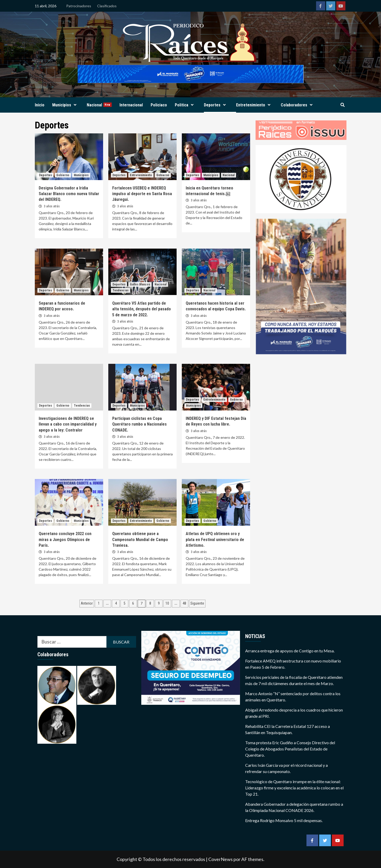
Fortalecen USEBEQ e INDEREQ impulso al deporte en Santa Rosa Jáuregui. (142, 194)
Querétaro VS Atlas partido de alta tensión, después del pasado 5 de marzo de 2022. (142, 309)
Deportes (216, 105)
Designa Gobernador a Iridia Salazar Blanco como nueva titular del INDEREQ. (69, 194)
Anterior (87, 603)
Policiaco (159, 105)
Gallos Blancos (140, 284)
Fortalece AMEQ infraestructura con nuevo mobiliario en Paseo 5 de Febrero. (293, 664)
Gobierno (63, 175)
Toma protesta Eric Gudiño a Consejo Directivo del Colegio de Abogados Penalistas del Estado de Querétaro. (290, 749)
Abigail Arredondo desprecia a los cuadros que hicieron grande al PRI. (294, 713)
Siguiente (197, 603)
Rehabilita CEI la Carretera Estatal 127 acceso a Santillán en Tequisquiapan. (288, 729)
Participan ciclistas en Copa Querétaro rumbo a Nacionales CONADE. (139, 424)
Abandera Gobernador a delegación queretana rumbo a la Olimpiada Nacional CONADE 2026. (294, 807)
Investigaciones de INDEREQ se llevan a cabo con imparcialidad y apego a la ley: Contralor (68, 424)
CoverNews (220, 859)
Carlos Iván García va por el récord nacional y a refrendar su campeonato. (286, 768)
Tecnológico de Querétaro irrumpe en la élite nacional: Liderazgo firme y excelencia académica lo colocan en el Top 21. (294, 788)
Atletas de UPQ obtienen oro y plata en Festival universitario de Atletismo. (215, 539)
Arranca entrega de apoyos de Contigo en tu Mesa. (290, 651)
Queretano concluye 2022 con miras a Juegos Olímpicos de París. (65, 539)
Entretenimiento (255, 105)
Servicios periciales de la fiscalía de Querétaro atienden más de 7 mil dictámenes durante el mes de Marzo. (294, 680)
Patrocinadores (79, 6)
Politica (185, 105)
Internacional (131, 105)
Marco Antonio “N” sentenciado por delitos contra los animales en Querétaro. (293, 697)
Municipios (66, 105)
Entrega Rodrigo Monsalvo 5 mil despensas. (284, 820)
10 (167, 603)
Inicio (40, 105)
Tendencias (121, 290)
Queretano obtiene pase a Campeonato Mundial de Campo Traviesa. (140, 539)
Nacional (99, 105)
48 (184, 603)
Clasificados (107, 6)
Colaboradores (298, 105)
